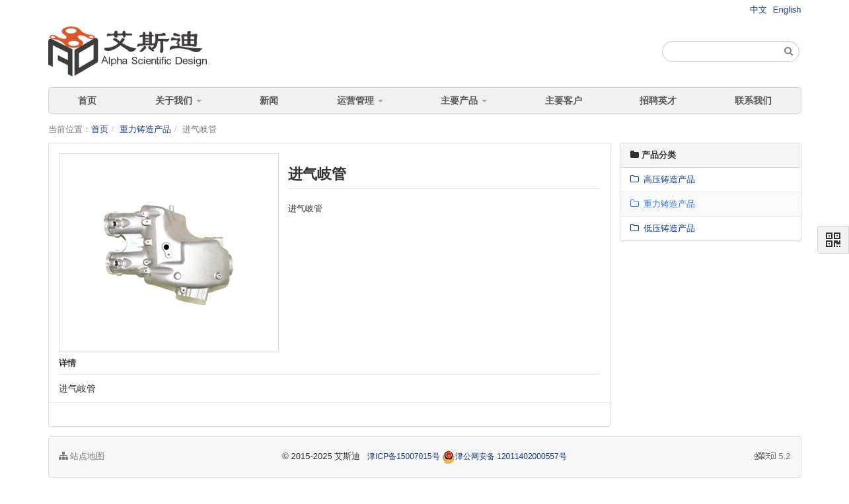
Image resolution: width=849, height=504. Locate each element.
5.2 (772, 457)
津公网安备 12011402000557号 (504, 456)
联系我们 (753, 100)
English (787, 10)
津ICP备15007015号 (403, 456)
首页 (87, 100)
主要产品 (464, 100)
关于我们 (178, 100)
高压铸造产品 (663, 179)
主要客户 (564, 100)
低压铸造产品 (663, 228)
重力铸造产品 (145, 129)
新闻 (269, 100)
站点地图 (82, 456)
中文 (758, 10)
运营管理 (360, 100)
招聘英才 (658, 100)
